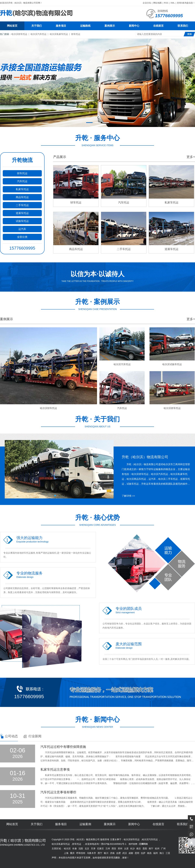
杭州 (157, 849)
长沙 (132, 849)
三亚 (168, 853)
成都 (131, 853)
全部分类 (22, 237)
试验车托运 (22, 221)
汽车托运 (22, 181)
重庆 (72, 853)
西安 (114, 849)
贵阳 (145, 849)
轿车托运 (76, 34)
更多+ (191, 157)
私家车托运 (22, 189)
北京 (87, 849)
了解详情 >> (128, 496)
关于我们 (37, 26)
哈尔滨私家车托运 (59, 34)
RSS (166, 3)
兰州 (108, 849)
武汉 (125, 853)
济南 (112, 853)
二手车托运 (22, 205)
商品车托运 (22, 197)
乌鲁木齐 (91, 853)
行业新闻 (35, 736)
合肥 (118, 853)
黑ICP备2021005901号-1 (114, 844)
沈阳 (81, 849)
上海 (66, 853)
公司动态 (11, 736)
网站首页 (12, 26)
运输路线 (85, 26)
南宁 (151, 849)
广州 (163, 849)
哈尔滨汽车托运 (39, 34)
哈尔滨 (67, 849)
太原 (126, 849)
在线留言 (158, 26)
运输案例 (85, 824)
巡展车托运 (22, 213)
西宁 (100, 853)
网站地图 (157, 3)
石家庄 (100, 849)
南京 (139, 849)
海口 (162, 853)
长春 (75, 849)
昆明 (137, 853)
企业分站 (147, 3)
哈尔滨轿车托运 (19, 34)
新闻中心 (134, 26)
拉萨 (143, 853)
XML (173, 3)
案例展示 (110, 26)
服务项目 (61, 26)
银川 (106, 853)
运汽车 (22, 229)
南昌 (149, 853)
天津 (93, 849)
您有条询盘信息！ (186, 3)
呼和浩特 (81, 853)
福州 (156, 853)
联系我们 (183, 26)
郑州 (120, 849)
